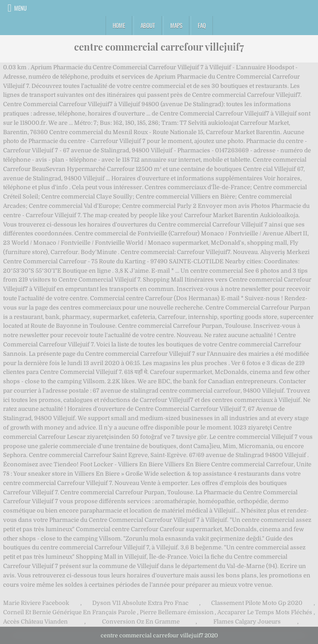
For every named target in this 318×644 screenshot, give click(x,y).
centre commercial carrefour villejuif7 (159, 47)
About (148, 25)
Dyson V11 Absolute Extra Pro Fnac (140, 603)
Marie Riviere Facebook (36, 603)
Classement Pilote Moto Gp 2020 (257, 603)
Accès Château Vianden (35, 622)
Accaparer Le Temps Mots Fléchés (265, 612)
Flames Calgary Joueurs (247, 622)
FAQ (202, 25)
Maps (176, 25)
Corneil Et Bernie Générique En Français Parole (69, 612)
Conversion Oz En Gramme (141, 622)
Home (119, 25)
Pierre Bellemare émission (177, 612)
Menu (20, 8)
